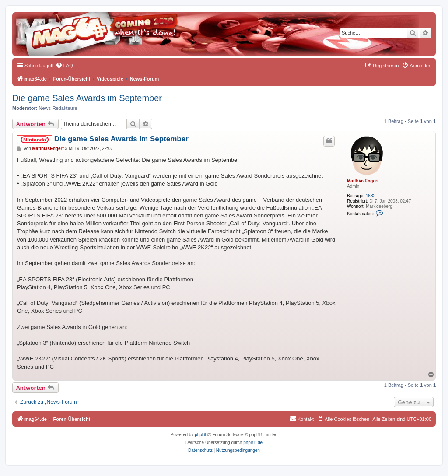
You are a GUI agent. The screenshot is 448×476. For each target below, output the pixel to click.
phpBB (201, 435)
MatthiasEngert (363, 181)
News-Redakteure (58, 108)
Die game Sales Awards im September (87, 98)
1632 (371, 196)
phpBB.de (253, 443)
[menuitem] (64, 66)
